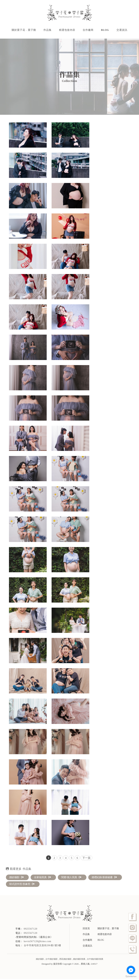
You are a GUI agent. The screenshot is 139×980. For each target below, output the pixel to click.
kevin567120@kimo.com (38, 942)
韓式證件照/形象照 (22, 885)
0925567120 (31, 934)
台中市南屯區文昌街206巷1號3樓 (42, 946)
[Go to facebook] (131, 970)
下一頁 (86, 859)
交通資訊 (122, 30)
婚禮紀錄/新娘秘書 (104, 878)
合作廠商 (88, 30)
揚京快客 (58, 965)
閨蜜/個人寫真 (71, 878)
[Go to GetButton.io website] (131, 977)
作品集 (48, 30)
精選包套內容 (67, 30)
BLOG (105, 30)
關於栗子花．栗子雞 (24, 30)
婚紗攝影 (16, 878)
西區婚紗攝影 (65, 960)
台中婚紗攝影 (52, 960)
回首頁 (86, 929)
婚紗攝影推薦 (79, 960)
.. (80, 965)
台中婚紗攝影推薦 (95, 960)
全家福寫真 (42, 878)
